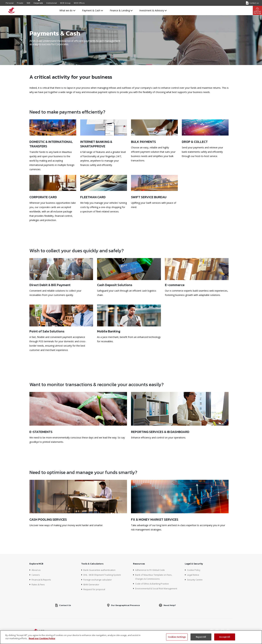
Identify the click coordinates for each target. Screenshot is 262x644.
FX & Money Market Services (155, 519)
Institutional (52, 3)
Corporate (38, 3)
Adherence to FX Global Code (151, 570)
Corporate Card (43, 197)
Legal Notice (194, 575)
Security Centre (195, 580)
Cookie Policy (194, 570)
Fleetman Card (93, 197)
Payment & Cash (92, 10)
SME (28, 3)
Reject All (201, 637)
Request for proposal (95, 589)
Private (20, 3)
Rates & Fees (39, 584)
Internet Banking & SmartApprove (96, 144)
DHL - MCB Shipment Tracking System (104, 575)
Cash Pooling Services (48, 519)
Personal (10, 3)
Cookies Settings (177, 637)
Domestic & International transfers (51, 144)
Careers (36, 575)
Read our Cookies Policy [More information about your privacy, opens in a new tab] (42, 638)
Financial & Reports (42, 580)
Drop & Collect (195, 142)
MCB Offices (79, 3)
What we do (67, 10)
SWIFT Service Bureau (149, 197)
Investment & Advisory (153, 10)
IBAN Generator (92, 584)
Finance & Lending (121, 10)
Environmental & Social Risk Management (158, 588)
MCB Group (65, 3)
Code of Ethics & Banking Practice (154, 584)
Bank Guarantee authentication (100, 570)
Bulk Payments (143, 142)
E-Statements (41, 432)
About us (36, 570)
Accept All (225, 637)
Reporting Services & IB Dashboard (160, 432)
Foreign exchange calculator (99, 580)
